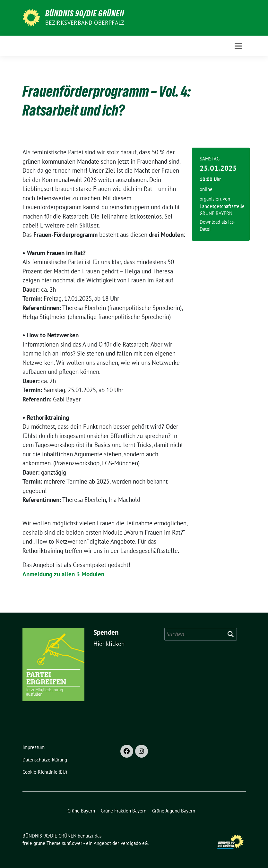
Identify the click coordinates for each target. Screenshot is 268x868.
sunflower (72, 843)
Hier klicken (109, 644)
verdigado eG (134, 843)
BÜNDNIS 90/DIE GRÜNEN (85, 13)
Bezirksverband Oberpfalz (85, 23)
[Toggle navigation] (238, 46)
